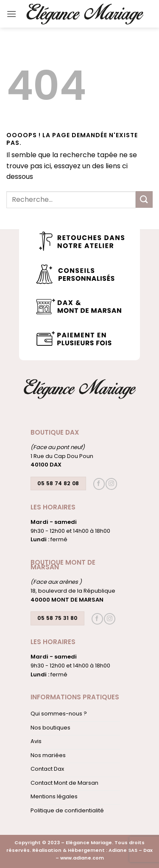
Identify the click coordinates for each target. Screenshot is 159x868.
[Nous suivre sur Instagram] (111, 484)
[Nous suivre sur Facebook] (99, 484)
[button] (11, 14)
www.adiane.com (82, 858)
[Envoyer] (144, 199)
